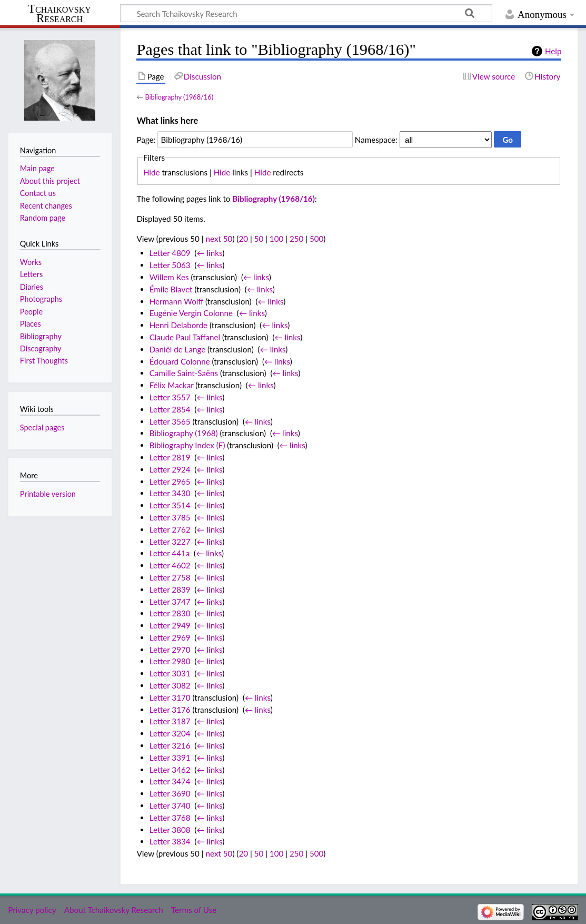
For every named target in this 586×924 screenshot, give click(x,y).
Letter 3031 (170, 673)
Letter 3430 (170, 493)
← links (209, 253)
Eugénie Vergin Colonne (191, 313)
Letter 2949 (170, 625)
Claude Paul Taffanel (185, 337)
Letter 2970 (170, 650)
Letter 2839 (170, 589)
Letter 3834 (170, 841)
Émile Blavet (171, 289)
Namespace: (376, 140)
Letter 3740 (170, 805)
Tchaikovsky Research (59, 14)
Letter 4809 (170, 253)
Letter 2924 (170, 469)
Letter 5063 (170, 265)
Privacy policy (32, 910)
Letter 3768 (170, 818)
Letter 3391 (170, 758)
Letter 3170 (170, 697)
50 (259, 239)
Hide (152, 172)
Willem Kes (169, 277)
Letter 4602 (170, 565)
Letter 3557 (170, 397)
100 (276, 239)
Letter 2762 (170, 529)
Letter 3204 (170, 733)
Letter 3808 (170, 830)
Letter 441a (170, 553)
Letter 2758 (170, 577)
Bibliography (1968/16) (179, 97)
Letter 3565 (170, 421)
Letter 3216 (170, 745)
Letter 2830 (170, 613)
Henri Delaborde (178, 325)
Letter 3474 (170, 781)
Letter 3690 (170, 793)
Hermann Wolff (176, 301)
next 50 (219, 239)
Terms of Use (194, 910)
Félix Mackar (172, 385)
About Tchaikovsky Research (114, 910)
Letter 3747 (170, 602)
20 (243, 239)
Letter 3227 (170, 542)
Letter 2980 (170, 661)
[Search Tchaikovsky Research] (306, 13)
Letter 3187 (170, 721)
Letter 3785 (170, 517)
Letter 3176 (170, 710)
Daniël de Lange (178, 349)
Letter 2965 (170, 481)
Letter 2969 (170, 637)
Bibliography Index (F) (187, 445)
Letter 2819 (170, 457)
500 (316, 239)
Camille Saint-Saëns (184, 373)
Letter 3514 (170, 505)
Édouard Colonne (180, 361)
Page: (146, 140)
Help (553, 51)
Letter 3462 (170, 770)
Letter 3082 (170, 685)
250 (296, 239)
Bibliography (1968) (184, 433)
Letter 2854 (170, 409)
